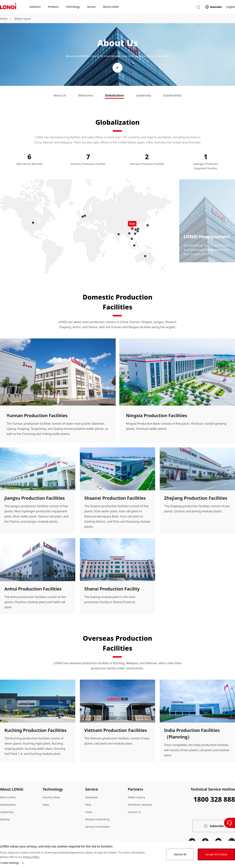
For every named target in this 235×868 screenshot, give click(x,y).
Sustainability (172, 95)
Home (4, 19)
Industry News (51, 797)
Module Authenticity (97, 819)
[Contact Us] (229, 823)
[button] (198, 7)
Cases (89, 812)
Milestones (86, 95)
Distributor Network (140, 805)
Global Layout (22, 19)
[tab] (60, 96)
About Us (60, 95)
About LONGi (8, 797)
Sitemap (5, 819)
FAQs (88, 805)
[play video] (117, 68)
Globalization (114, 95)
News (46, 805)
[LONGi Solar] (8, 7)
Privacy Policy (31, 857)
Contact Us (134, 812)
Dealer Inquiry (136, 797)
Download (91, 797)
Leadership (143, 95)
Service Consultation (97, 827)
